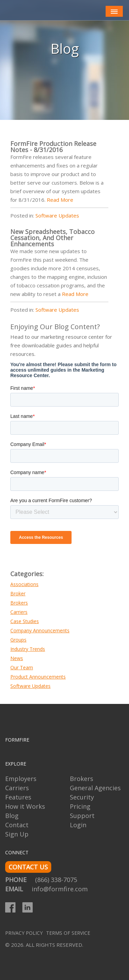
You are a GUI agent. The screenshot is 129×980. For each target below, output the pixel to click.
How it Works (25, 806)
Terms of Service (68, 933)
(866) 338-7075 (56, 880)
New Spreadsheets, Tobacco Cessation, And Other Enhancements (52, 238)
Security (82, 797)
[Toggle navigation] (114, 11)
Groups (18, 640)
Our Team (22, 667)
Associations (24, 584)
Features (18, 797)
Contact (17, 825)
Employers (21, 779)
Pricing (80, 806)
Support (82, 816)
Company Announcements (40, 630)
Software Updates (57, 215)
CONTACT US (28, 867)
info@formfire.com (60, 889)
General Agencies (95, 788)
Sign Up (17, 834)
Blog (12, 816)
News (17, 658)
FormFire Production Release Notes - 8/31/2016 (53, 147)
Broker (18, 593)
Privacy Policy (24, 933)
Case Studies (25, 621)
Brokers (19, 603)
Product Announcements (38, 677)
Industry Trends (28, 649)
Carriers (19, 612)
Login (78, 825)
